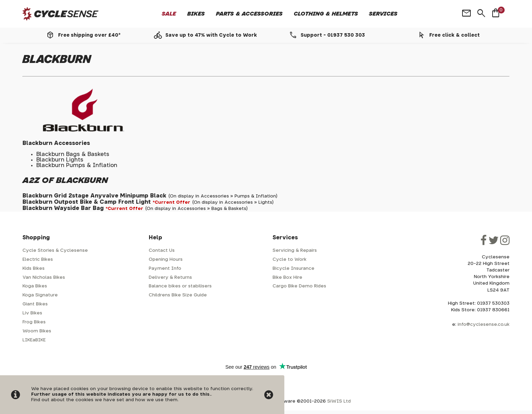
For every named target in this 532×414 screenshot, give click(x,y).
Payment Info (165, 269)
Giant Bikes (35, 304)
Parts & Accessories (249, 14)
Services (383, 14)
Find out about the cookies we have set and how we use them (104, 400)
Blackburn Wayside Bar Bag (63, 208)
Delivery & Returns (170, 278)
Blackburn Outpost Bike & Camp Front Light (87, 202)
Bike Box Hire (287, 278)
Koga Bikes (35, 286)
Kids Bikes (34, 269)
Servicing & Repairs (295, 251)
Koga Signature (40, 295)
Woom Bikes (37, 331)
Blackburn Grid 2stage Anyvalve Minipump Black (94, 196)
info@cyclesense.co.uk (484, 325)
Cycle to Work (290, 260)
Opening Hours (166, 260)
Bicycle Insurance (293, 269)
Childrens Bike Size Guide (178, 295)
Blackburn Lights (60, 160)
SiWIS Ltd (339, 401)
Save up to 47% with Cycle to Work (211, 35)
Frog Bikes (34, 322)
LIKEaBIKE (34, 340)
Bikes (196, 14)
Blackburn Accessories (56, 143)
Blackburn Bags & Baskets (73, 154)
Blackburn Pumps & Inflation (77, 165)
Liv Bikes (32, 313)
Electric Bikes (38, 260)
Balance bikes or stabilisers (180, 286)
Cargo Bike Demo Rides (299, 286)
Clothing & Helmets (326, 14)
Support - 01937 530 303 (333, 35)
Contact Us (162, 251)
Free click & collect (455, 35)
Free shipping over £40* (89, 35)
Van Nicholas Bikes (44, 278)
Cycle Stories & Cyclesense (55, 251)
